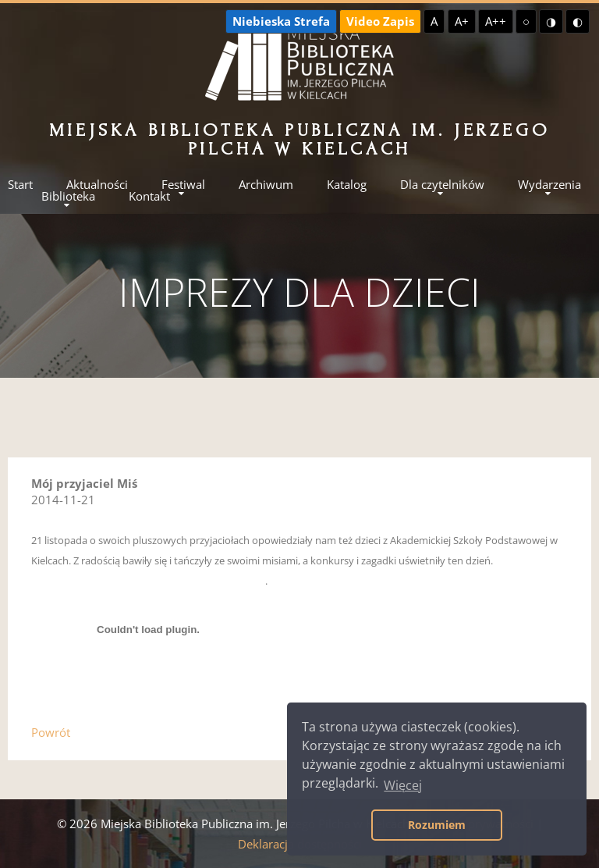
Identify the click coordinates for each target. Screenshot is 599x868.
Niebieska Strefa (281, 21)
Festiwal (183, 185)
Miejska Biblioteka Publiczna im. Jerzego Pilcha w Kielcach (300, 139)
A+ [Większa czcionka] (462, 21)
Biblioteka (68, 196)
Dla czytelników (442, 185)
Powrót (51, 732)
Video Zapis (380, 21)
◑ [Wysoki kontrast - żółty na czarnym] (551, 21)
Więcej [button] (403, 785)
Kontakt (149, 196)
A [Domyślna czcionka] (434, 21)
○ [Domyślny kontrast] (526, 21)
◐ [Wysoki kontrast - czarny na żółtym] (578, 21)
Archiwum (266, 185)
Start (20, 185)
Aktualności (97, 185)
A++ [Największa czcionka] (496, 21)
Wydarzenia (549, 185)
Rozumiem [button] (437, 825)
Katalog (347, 185)
